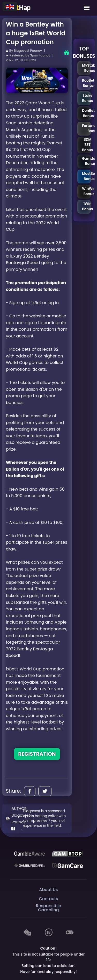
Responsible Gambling (49, 908)
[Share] (30, 791)
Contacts (49, 899)
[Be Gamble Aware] (29, 854)
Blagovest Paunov (28, 51)
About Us (48, 890)
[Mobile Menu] (87, 8)
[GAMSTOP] (68, 854)
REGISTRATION (37, 754)
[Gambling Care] (29, 866)
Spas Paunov (40, 55)
